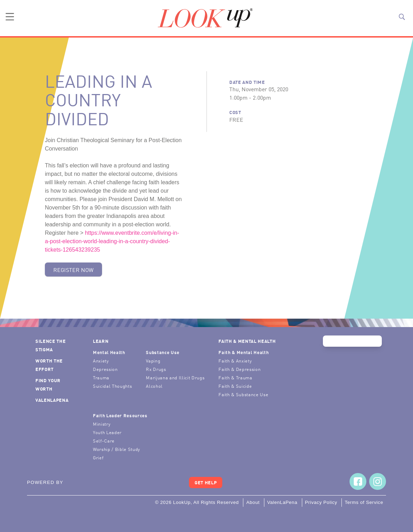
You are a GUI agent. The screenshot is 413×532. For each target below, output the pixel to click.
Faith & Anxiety (235, 361)
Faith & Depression (239, 369)
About (253, 502)
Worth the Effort (49, 365)
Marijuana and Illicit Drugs (175, 377)
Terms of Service (364, 502)
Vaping (153, 361)
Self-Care (104, 441)
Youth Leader (107, 432)
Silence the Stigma (50, 345)
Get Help (206, 482)
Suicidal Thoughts (112, 386)
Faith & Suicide (235, 386)
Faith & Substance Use (243, 394)
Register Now (73, 270)
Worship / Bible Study (117, 449)
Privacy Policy (321, 502)
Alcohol (154, 386)
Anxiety (101, 361)
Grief (98, 457)
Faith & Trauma (235, 377)
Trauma (101, 377)
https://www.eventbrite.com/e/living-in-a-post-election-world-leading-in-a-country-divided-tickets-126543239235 (112, 241)
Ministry (102, 424)
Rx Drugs (156, 369)
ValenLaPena (52, 400)
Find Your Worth (48, 384)
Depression (105, 369)
